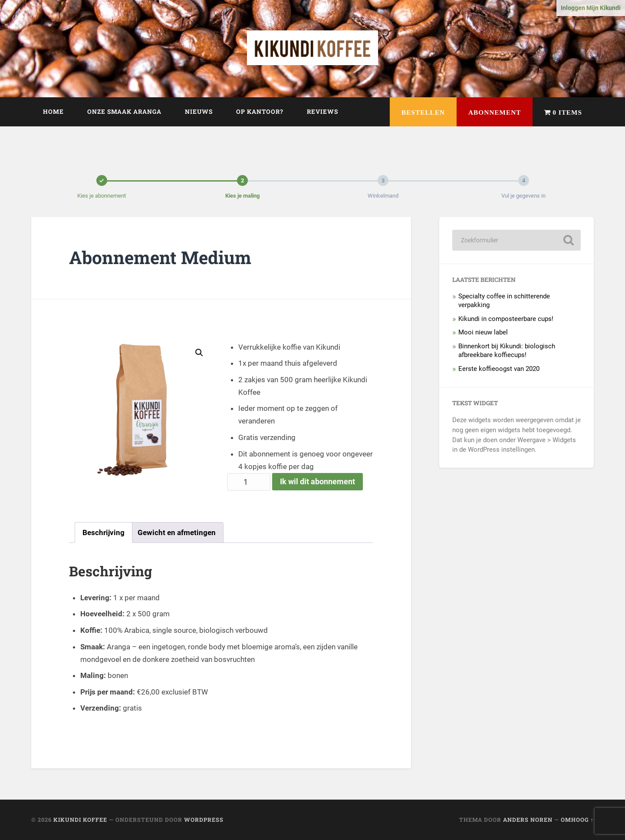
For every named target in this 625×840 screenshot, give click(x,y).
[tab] (104, 532)
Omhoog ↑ (577, 820)
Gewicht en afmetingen (177, 532)
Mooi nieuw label (483, 332)
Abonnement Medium (160, 257)
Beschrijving (104, 532)
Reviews (322, 112)
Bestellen (423, 112)
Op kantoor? (260, 112)
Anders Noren (528, 820)
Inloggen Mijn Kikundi (591, 8)
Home (53, 112)
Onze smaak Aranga (124, 112)
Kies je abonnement (102, 196)
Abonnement (495, 112)
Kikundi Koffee (80, 820)
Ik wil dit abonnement (317, 481)
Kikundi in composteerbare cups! (506, 319)
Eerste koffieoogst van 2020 (499, 369)
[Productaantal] (249, 482)
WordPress (204, 820)
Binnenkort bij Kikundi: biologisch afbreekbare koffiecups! (507, 351)
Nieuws (199, 112)
